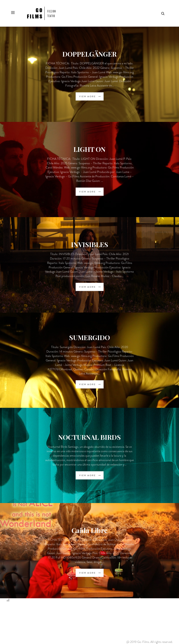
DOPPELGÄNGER (89, 54)
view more (90, 96)
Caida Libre (89, 530)
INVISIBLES (90, 244)
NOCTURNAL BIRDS (89, 437)
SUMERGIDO (89, 337)
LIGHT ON (89, 149)
